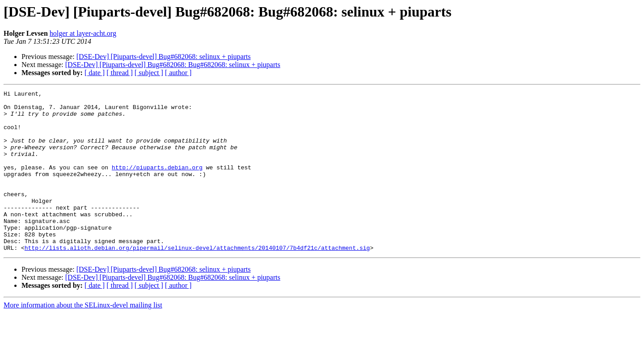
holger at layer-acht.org (83, 33)
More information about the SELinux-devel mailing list (83, 337)
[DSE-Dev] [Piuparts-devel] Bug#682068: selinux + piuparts (164, 57)
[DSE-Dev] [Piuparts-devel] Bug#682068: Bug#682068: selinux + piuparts (173, 65)
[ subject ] (149, 73)
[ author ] (178, 73)
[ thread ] (120, 73)
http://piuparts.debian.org (157, 183)
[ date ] (95, 73)
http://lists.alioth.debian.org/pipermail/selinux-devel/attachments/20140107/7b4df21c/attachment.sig (197, 280)
